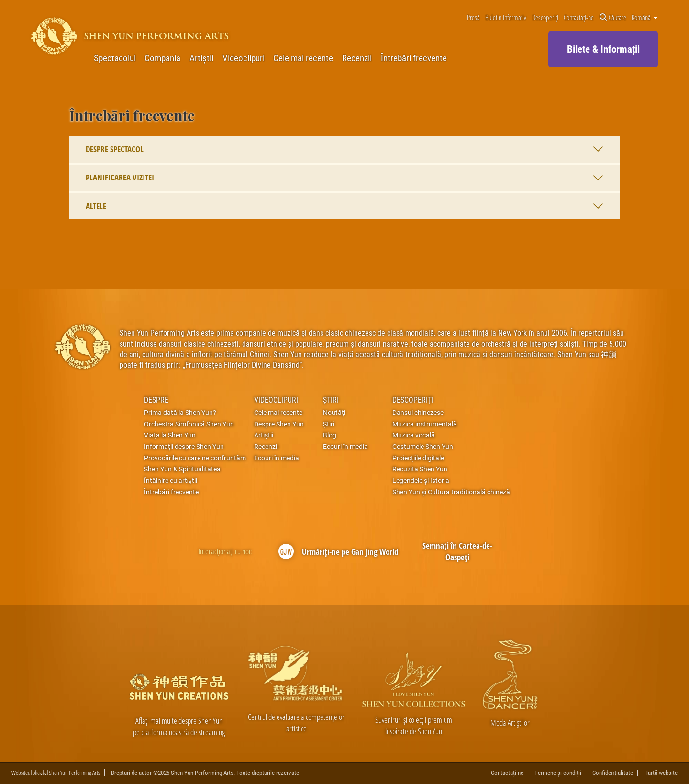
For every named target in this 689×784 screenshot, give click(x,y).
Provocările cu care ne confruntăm (195, 458)
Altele (344, 206)
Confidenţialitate (613, 773)
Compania (162, 58)
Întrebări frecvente (414, 58)
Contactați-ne (579, 18)
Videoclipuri (244, 58)
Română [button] (645, 18)
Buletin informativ (506, 18)
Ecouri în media (277, 458)
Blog (330, 435)
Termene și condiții (558, 773)
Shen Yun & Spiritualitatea (182, 469)
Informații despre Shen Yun (184, 447)
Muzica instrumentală (425, 424)
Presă (473, 18)
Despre (156, 399)
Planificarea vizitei (344, 178)
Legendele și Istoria (421, 481)
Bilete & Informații (603, 49)
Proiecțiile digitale (418, 458)
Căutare (613, 18)
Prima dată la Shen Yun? (180, 413)
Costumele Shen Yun (423, 447)
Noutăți (334, 413)
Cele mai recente (303, 58)
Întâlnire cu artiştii (171, 481)
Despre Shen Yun (279, 424)
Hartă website (661, 773)
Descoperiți (545, 18)
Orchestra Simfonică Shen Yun (189, 424)
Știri (331, 399)
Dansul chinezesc (418, 413)
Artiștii (201, 58)
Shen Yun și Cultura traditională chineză (451, 492)
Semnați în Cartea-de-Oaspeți (457, 551)
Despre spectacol (344, 149)
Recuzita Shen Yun (420, 469)
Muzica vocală (414, 435)
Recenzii (357, 58)
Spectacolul (115, 58)
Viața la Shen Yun (170, 435)
